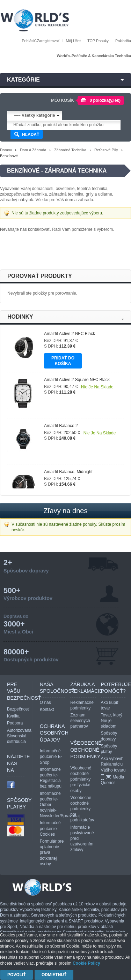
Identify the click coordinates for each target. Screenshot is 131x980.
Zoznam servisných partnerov (80, 721)
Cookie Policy (86, 963)
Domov (6, 150)
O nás (45, 702)
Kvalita (13, 716)
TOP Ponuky (98, 41)
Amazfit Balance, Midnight (68, 472)
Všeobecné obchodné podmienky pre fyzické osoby (81, 779)
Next (123, 319)
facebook (11, 784)
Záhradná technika (70, 150)
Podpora (15, 723)
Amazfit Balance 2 (61, 426)
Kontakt (47, 709)
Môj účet (74, 41)
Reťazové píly (106, 150)
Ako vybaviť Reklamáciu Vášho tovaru (113, 764)
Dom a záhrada (33, 150)
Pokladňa (123, 41)
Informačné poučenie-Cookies (50, 828)
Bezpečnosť (18, 709)
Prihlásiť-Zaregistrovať (40, 41)
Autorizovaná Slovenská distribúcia (19, 736)
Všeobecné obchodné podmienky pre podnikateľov (82, 809)
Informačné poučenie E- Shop (51, 757)
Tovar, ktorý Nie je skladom (112, 721)
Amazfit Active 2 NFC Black (70, 334)
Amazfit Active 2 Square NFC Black (77, 380)
